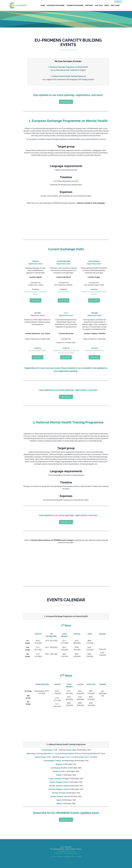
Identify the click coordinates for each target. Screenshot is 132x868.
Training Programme (75, 5)
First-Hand (115, 5)
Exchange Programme (56, 5)
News (107, 5)
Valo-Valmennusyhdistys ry (94, 350)
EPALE (73, 856)
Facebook (60, 856)
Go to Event (36, 300)
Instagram (67, 856)
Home (43, 5)
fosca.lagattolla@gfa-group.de (66, 851)
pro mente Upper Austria (38, 350)
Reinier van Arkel (63, 292)
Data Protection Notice (70, 853)
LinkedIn (79, 856)
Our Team (99, 5)
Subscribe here (66, 102)
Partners (89, 5)
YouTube (53, 856)
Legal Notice (59, 853)
